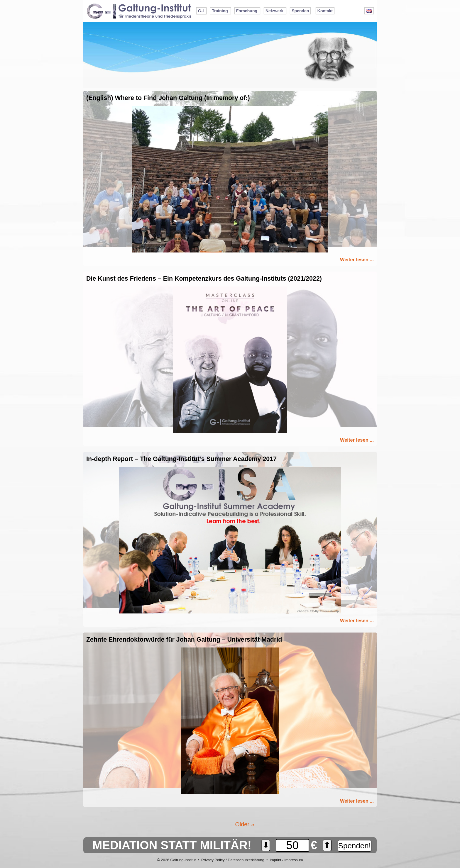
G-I (201, 11)
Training (220, 11)
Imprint (275, 860)
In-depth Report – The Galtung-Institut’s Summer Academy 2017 (181, 459)
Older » (245, 824)
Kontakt (325, 11)
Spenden (300, 11)
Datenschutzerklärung (246, 860)
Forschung (247, 11)
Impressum (294, 860)
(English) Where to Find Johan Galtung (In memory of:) (168, 98)
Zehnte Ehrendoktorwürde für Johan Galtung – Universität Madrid (184, 640)
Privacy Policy (213, 860)
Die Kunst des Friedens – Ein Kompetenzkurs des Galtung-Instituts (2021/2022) (204, 279)
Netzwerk (274, 11)
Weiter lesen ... (357, 260)
